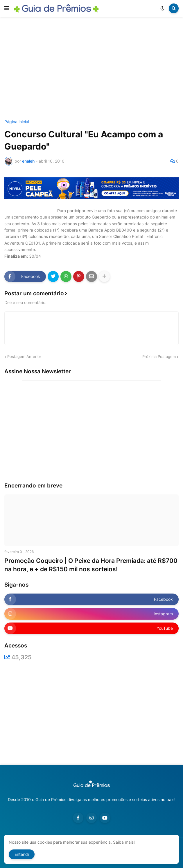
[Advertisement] (94, 69)
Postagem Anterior (24, 356)
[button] (7, 8)
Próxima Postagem (159, 356)
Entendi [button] (22, 854)
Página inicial (17, 122)
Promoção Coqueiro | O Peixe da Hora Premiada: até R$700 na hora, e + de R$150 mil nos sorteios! (91, 565)
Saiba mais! (124, 842)
